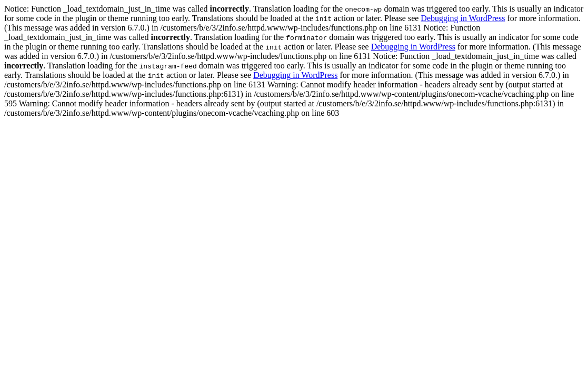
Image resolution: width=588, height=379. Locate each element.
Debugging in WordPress (463, 18)
